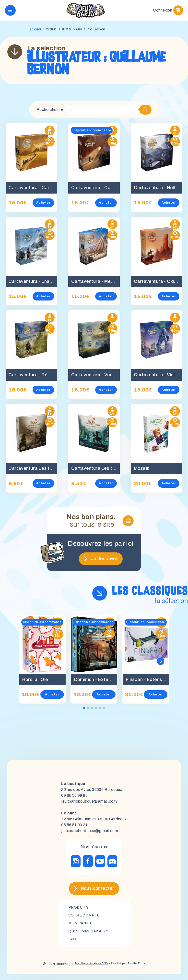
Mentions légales (82, 970)
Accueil (36, 33)
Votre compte (85, 920)
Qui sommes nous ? (90, 936)
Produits (79, 911)
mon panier (82, 928)
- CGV (102, 970)
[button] (161, 665)
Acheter (47, 207)
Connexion (163, 12)
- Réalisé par (130, 970)
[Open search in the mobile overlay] (109, 114)
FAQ (72, 945)
